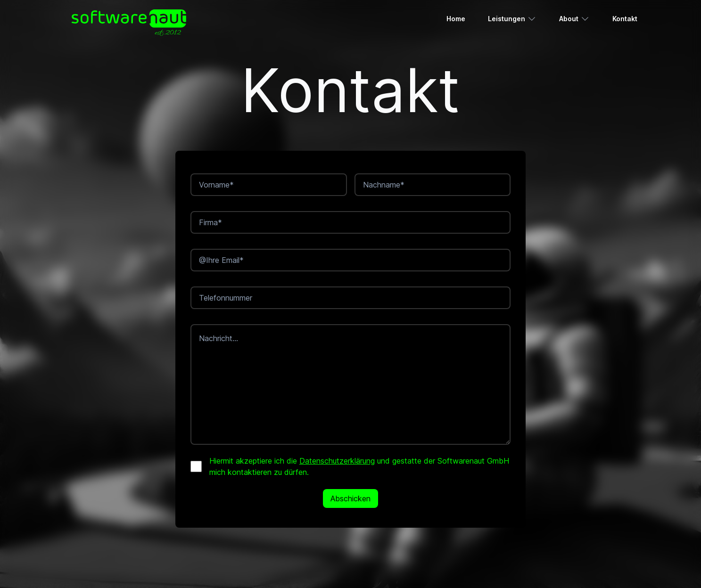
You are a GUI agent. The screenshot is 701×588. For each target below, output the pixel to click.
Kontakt (625, 19)
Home (456, 19)
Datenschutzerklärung (337, 461)
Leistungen (512, 19)
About (574, 19)
